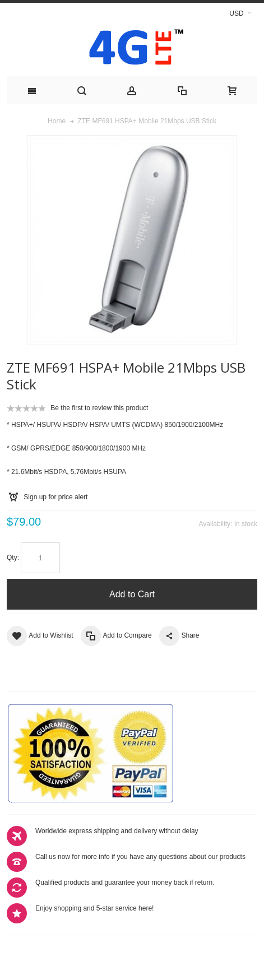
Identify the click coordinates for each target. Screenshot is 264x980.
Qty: (13, 558)
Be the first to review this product (99, 408)
